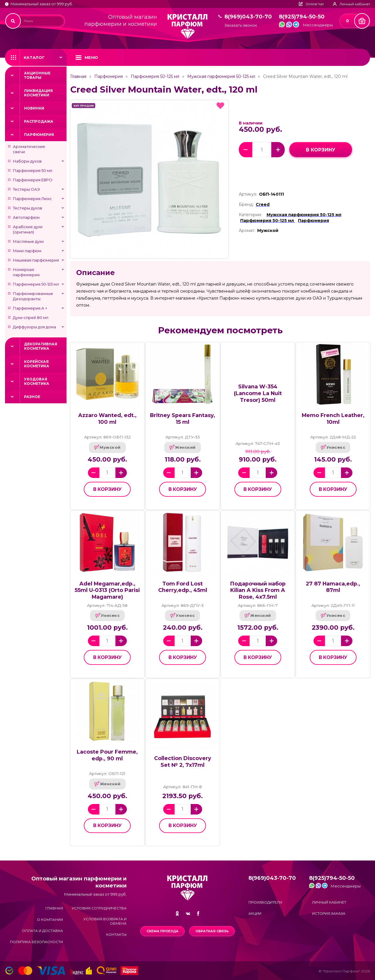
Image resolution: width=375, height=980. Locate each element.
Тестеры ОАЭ (26, 189)
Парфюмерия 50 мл (33, 170)
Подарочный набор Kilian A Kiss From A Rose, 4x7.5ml (258, 590)
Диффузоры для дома (34, 327)
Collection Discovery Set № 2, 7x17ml (183, 762)
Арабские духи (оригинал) (28, 229)
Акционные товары (37, 75)
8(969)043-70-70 (248, 17)
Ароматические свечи (29, 149)
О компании (50, 920)
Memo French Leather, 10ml (333, 419)
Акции (255, 913)
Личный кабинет (329, 902)
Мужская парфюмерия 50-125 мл (221, 76)
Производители (265, 902)
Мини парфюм (27, 251)
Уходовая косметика (37, 381)
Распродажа (39, 121)
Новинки (34, 108)
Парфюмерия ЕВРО (33, 180)
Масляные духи (28, 241)
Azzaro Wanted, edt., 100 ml (107, 419)
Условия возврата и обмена (105, 921)
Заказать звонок (241, 25)
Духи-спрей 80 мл (31, 317)
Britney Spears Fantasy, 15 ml (183, 419)
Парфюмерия (39, 135)
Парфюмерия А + (30, 308)
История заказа (329, 913)
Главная (78, 76)
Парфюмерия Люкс (32, 199)
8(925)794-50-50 (302, 17)
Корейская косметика (37, 364)
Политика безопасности (36, 942)
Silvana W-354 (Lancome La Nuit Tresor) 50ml (258, 393)
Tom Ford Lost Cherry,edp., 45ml (183, 587)
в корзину (321, 150)
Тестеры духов (28, 208)
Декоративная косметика (41, 346)
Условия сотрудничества (99, 908)
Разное (32, 397)
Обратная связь (212, 931)
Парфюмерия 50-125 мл (36, 284)
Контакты (116, 934)
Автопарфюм (26, 217)
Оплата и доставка (42, 931)
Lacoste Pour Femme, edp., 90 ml (107, 755)
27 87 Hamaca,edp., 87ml (333, 587)
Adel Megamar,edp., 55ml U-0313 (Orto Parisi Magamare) (107, 590)
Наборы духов (27, 161)
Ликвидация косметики (38, 93)
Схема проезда (162, 931)
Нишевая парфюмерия (36, 260)
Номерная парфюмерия (26, 272)
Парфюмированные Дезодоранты (33, 296)
